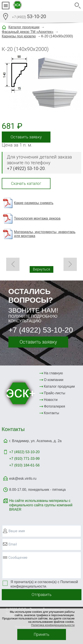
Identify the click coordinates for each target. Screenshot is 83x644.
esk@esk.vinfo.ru (23, 479)
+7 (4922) (24, 452)
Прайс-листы (55, 393)
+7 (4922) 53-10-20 (41, 330)
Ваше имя (17, 531)
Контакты (51, 413)
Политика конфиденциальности (53, 625)
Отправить (42, 595)
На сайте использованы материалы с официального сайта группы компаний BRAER (41, 505)
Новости (51, 400)
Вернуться (41, 269)
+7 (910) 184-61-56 (24, 465)
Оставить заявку (26, 137)
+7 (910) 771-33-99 (24, 459)
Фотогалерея (54, 406)
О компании (54, 380)
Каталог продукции (24, 27)
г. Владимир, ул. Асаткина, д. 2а (36, 441)
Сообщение (18, 558)
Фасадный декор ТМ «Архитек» (28, 32)
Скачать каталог (26, 183)
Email (13, 544)
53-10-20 (29, 17)
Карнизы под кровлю (19, 36)
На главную (53, 373)
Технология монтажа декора (37, 218)
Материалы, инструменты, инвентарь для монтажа (45, 234)
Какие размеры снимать (34, 203)
